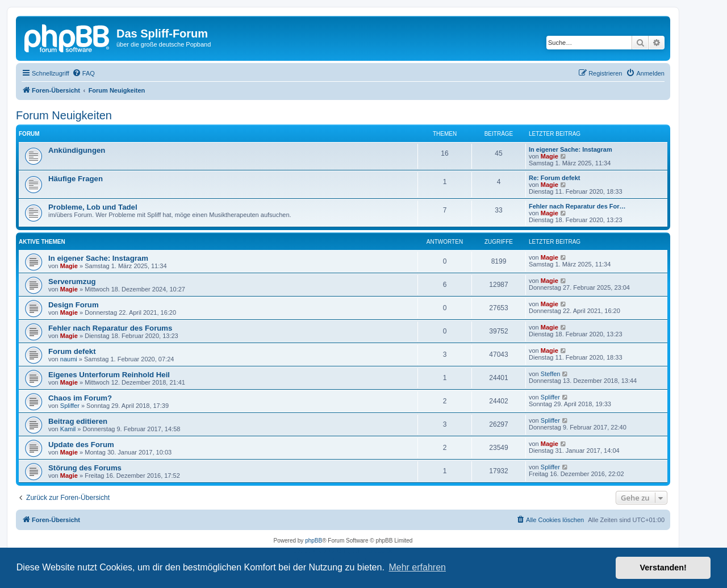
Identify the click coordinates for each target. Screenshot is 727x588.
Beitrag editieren (78, 421)
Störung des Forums (85, 468)
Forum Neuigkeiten (64, 115)
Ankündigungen (77, 150)
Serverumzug (72, 282)
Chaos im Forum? (80, 398)
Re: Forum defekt (554, 178)
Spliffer (70, 406)
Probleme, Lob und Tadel (93, 207)
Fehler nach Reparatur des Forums (110, 328)
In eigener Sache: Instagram (571, 149)
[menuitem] (83, 73)
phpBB (314, 541)
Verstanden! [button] (663, 568)
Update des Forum (81, 445)
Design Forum (74, 305)
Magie (550, 156)
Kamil (68, 429)
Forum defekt (72, 351)
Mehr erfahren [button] (417, 567)
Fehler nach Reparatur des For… (577, 206)
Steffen (551, 374)
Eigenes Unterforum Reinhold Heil (109, 375)
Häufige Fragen (76, 179)
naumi (69, 359)
